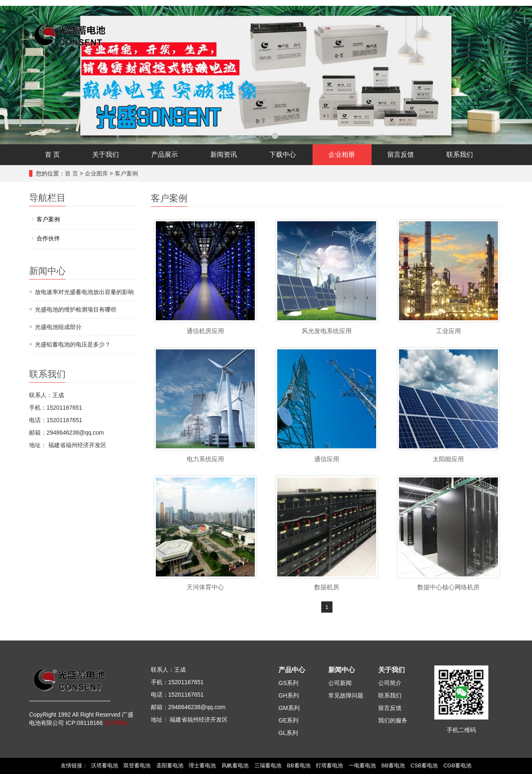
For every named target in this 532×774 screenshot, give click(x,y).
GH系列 (289, 695)
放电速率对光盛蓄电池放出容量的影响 (84, 292)
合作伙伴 (48, 238)
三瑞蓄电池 (268, 765)
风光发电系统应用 (327, 331)
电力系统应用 (205, 459)
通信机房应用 (205, 331)
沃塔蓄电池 (105, 765)
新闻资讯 (224, 155)
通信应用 (327, 459)
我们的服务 (393, 720)
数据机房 (327, 587)
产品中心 (292, 670)
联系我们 (460, 155)
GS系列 (288, 683)
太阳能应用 (448, 459)
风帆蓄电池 (235, 765)
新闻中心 (342, 670)
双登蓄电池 (137, 765)
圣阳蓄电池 (170, 765)
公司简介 (390, 683)
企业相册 (342, 155)
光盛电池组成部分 (58, 327)
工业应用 (448, 331)
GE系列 (288, 720)
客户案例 (126, 173)
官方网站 (116, 723)
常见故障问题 (346, 695)
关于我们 (106, 155)
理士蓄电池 (202, 765)
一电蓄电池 (362, 765)
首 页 (52, 155)
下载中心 (283, 155)
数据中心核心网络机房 (448, 587)
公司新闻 (340, 683)
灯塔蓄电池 (329, 765)
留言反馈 (401, 155)
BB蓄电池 (298, 765)
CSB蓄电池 (424, 765)
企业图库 (96, 173)
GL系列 (288, 733)
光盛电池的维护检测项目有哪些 (76, 309)
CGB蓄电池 (457, 765)
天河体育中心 (205, 587)
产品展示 (165, 155)
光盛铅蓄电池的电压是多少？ (73, 344)
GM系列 (289, 708)
